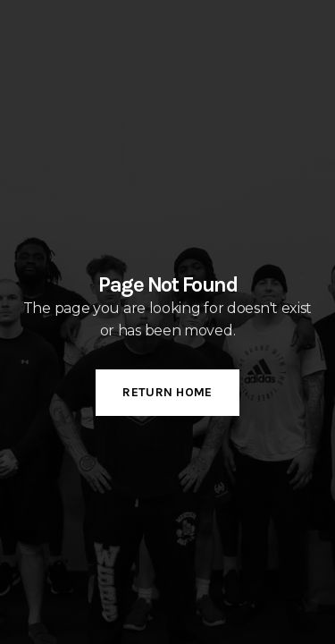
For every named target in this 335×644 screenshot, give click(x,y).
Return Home (167, 392)
